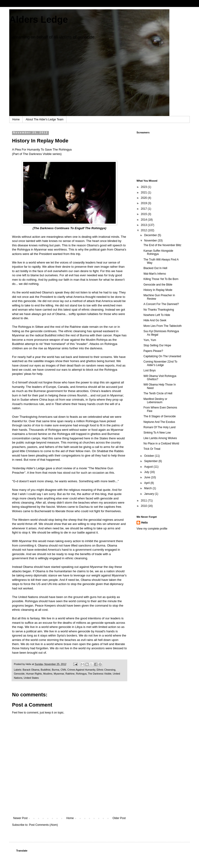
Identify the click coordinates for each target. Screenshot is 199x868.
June (148, 477)
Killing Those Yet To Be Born (161, 279)
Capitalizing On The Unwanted (162, 356)
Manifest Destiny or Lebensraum (155, 401)
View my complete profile (152, 529)
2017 (144, 209)
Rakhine (70, 674)
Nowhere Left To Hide (157, 315)
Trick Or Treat (152, 449)
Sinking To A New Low (157, 433)
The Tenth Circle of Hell (158, 393)
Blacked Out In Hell (155, 268)
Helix (145, 523)
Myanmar (59, 674)
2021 (144, 193)
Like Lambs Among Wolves (160, 438)
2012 (144, 230)
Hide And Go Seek (155, 320)
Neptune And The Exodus (159, 422)
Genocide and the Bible (158, 285)
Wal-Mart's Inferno (155, 274)
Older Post (119, 818)
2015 (144, 214)
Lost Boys (150, 370)
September (151, 461)
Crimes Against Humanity (81, 670)
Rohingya (81, 674)
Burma (56, 670)
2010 (144, 506)
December (151, 235)
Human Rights (34, 674)
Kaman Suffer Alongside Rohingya (158, 252)
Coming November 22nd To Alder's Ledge (160, 363)
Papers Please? (153, 351)
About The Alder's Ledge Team (45, 119)
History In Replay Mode (158, 290)
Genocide (19, 674)
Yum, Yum (150, 340)
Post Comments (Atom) (43, 825)
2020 (144, 198)
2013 (144, 225)
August (149, 467)
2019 (144, 203)
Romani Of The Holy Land (160, 427)
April (147, 483)
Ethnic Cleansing (106, 670)
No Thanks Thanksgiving (159, 310)
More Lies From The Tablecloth (163, 326)
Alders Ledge (39, 19)
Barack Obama (31, 670)
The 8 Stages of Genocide (160, 416)
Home (16, 119)
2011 (144, 501)
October (149, 456)
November (151, 241)
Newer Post (20, 818)
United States (31, 678)
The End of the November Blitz (162, 245)
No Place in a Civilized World (161, 444)
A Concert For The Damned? (161, 304)
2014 (144, 220)
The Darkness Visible (100, 674)
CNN (63, 670)
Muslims (48, 674)
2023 (144, 187)
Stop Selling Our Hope (157, 345)
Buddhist (46, 670)
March (148, 488)
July (147, 472)
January (149, 494)
